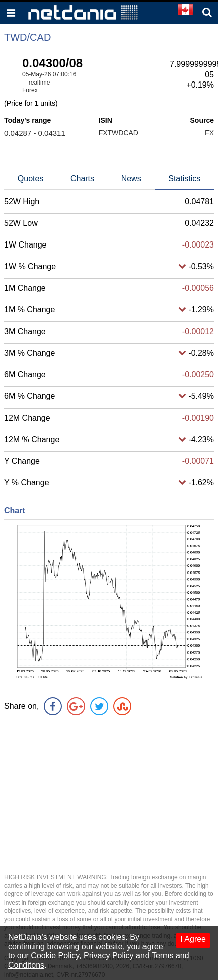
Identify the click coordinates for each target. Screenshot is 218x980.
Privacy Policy (109, 956)
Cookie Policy (55, 956)
